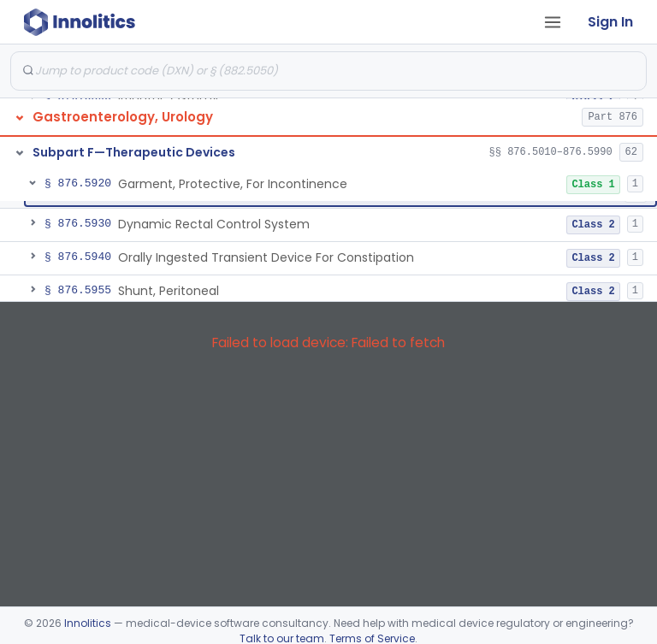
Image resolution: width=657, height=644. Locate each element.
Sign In (610, 22)
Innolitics (88, 623)
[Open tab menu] (553, 22)
